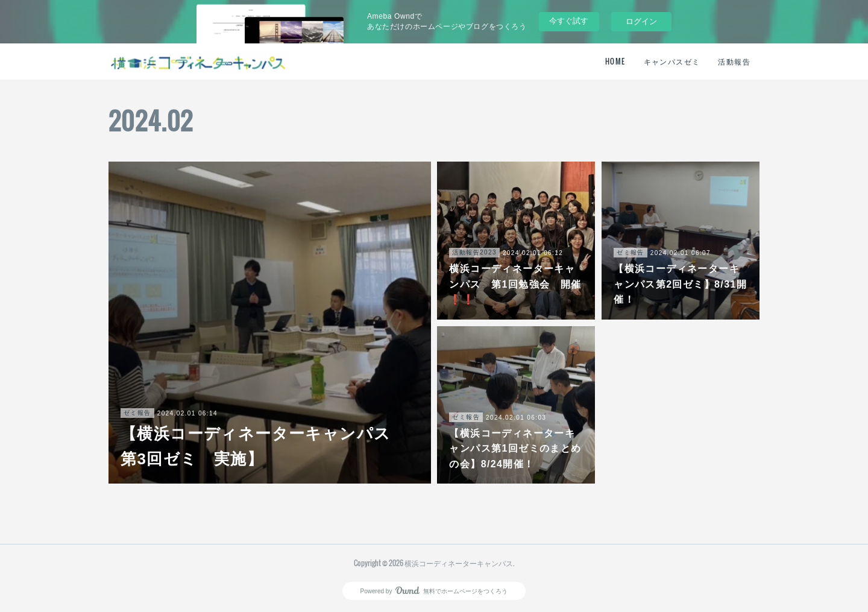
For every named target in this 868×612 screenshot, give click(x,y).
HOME (615, 61)
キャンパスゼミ (672, 61)
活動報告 (734, 61)
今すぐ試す (569, 21)
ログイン (641, 21)
